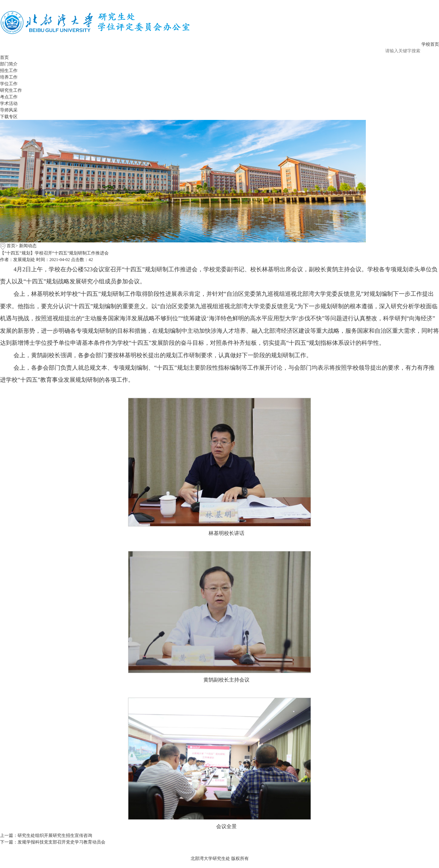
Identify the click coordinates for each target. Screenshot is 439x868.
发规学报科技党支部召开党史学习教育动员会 (61, 842)
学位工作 (9, 84)
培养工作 (9, 77)
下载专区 (9, 117)
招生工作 (9, 71)
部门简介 (9, 64)
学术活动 (9, 103)
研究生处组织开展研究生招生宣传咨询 (55, 835)
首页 (4, 57)
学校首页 (430, 44)
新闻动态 (28, 246)
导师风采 (9, 110)
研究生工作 (11, 90)
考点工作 (9, 97)
